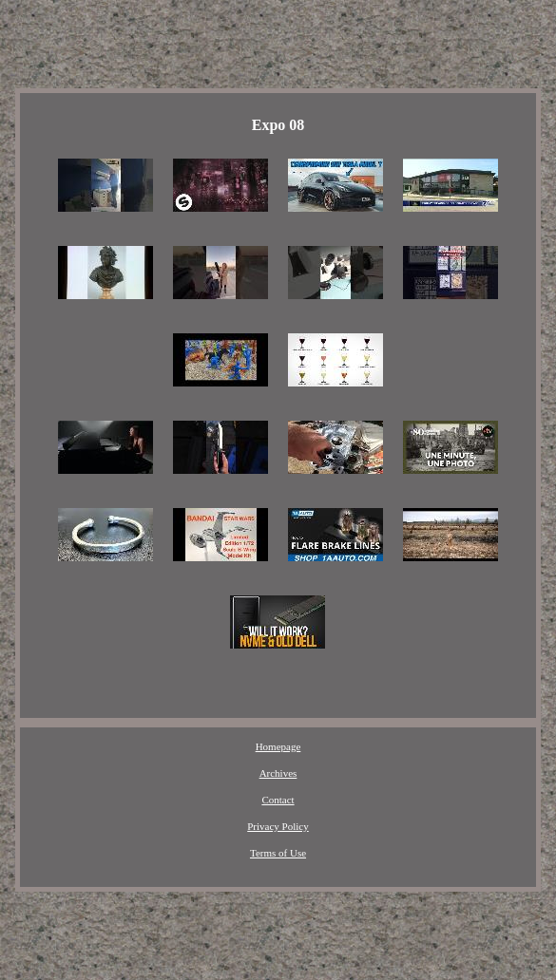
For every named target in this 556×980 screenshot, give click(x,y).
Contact (278, 800)
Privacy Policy (278, 826)
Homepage (278, 746)
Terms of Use (278, 853)
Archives (278, 773)
